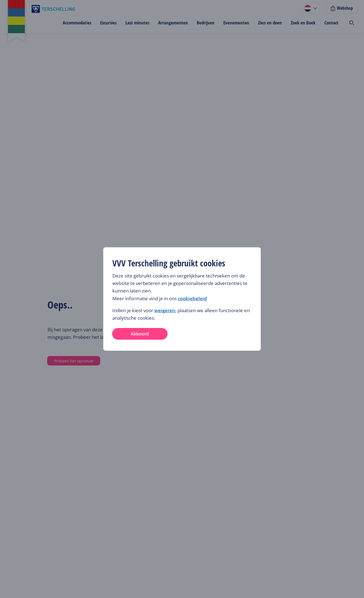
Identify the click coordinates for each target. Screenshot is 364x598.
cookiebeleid (192, 298)
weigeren (165, 310)
